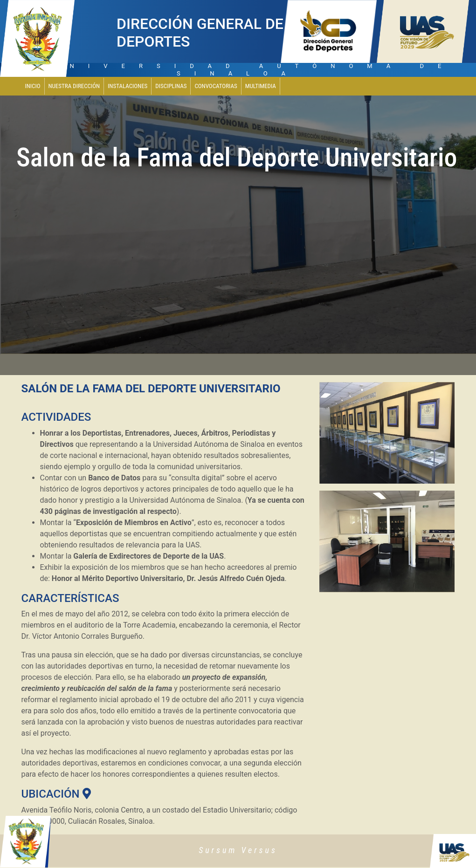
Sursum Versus (238, 850)
